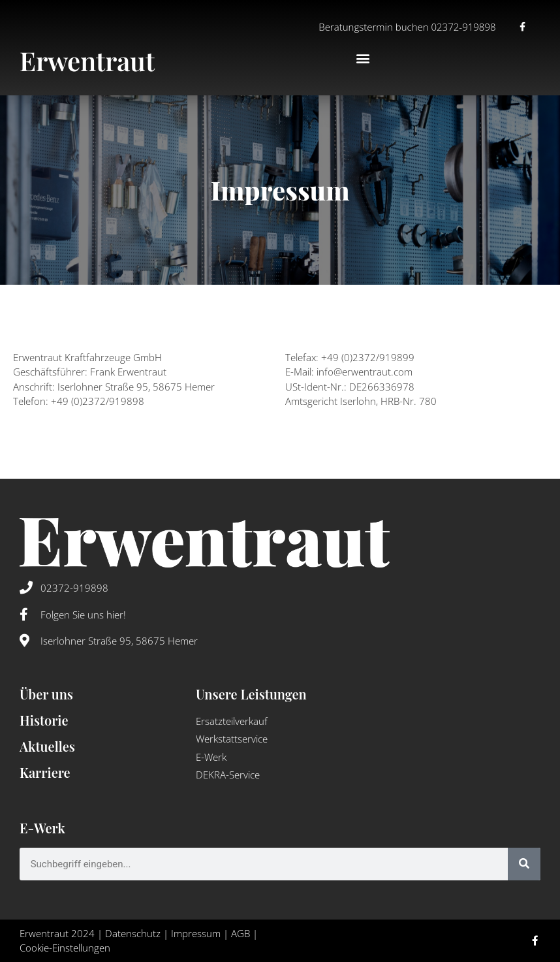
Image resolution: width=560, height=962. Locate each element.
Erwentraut (87, 60)
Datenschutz (133, 933)
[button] (363, 58)
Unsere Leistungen (251, 694)
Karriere (45, 772)
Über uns (46, 694)
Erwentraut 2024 (57, 933)
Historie (44, 720)
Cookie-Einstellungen (65, 948)
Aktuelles (47, 746)
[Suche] (524, 864)
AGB (241, 933)
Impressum (196, 933)
